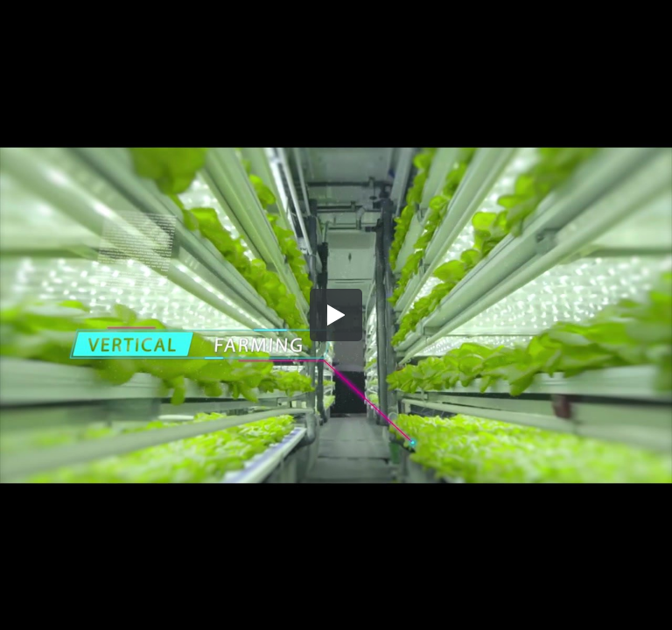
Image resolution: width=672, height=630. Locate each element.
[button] (336, 315)
